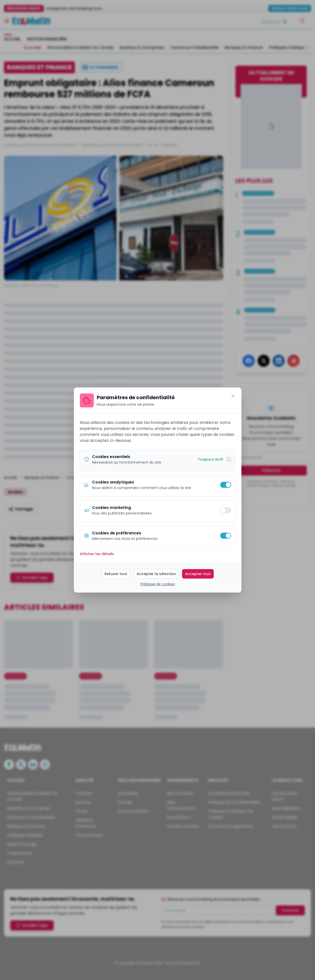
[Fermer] (233, 396)
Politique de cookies (158, 584)
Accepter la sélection (156, 574)
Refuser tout (116, 574)
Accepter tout (198, 574)
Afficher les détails (97, 554)
